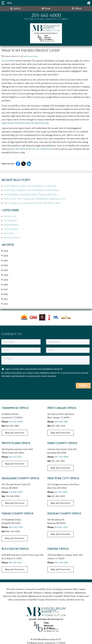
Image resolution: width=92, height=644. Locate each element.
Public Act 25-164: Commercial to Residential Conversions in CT (35, 199)
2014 (5, 304)
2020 (5, 275)
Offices (77, 8)
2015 (5, 299)
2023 (5, 261)
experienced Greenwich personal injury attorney (25, 123)
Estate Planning (11, 225)
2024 (5, 256)
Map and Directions (15, 433)
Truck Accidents (12, 238)
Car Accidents (10, 221)
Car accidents (8, 61)
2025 (5, 251)
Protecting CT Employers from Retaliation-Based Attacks (32, 190)
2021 (5, 270)
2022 (5, 265)
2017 (5, 289)
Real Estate (9, 233)
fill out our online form (40, 149)
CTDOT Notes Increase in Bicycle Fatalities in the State (30, 186)
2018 (5, 285)
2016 (5, 294)
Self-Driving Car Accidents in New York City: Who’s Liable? (32, 203)
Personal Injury (32, 56)
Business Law (10, 216)
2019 (5, 280)
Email (46, 8)
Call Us (15, 8)
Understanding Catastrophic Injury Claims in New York (30, 195)
